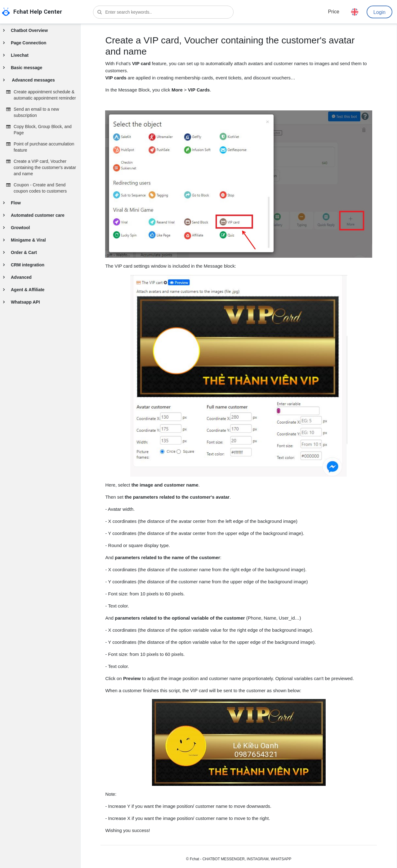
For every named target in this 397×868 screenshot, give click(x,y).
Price (333, 12)
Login (379, 12)
